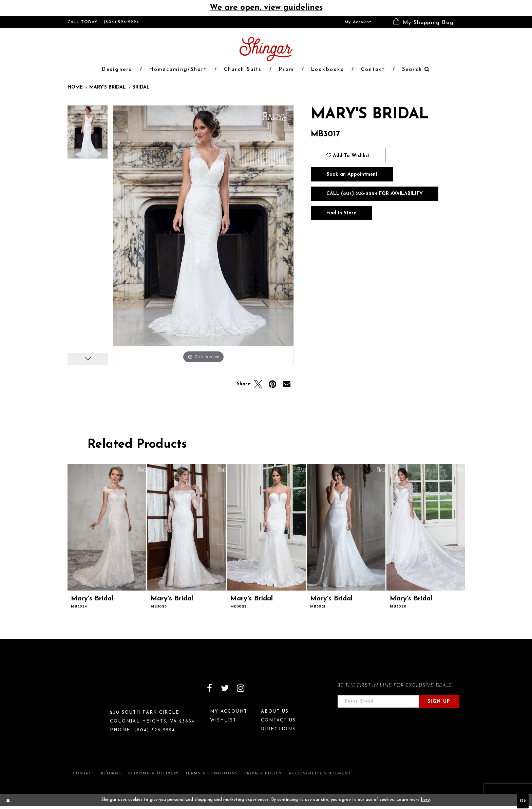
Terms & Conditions (212, 774)
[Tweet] (258, 384)
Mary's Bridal (108, 88)
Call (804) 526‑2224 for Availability (375, 194)
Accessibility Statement (320, 774)
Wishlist (223, 720)
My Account (358, 22)
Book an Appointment (352, 175)
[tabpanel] (88, 134)
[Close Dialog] (8, 802)
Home (75, 88)
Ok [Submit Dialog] (523, 802)
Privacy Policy (263, 774)
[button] (423, 22)
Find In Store (341, 213)
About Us (275, 711)
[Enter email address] (378, 701)
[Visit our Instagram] (241, 688)
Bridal (141, 88)
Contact (83, 774)
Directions (278, 729)
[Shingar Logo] (97, 693)
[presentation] (107, 527)
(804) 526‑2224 (121, 22)
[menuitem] (358, 22)
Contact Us (278, 720)
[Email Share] (287, 384)
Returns (111, 774)
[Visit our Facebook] (209, 688)
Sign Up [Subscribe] (439, 702)
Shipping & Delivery (153, 774)
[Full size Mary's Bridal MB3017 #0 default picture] (203, 235)
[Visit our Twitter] (225, 688)
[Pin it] (272, 384)
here (425, 800)
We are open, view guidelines (266, 8)
